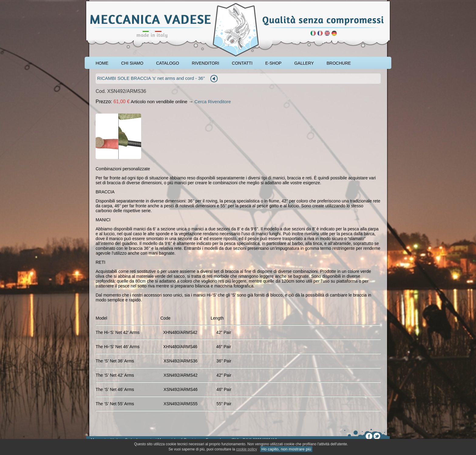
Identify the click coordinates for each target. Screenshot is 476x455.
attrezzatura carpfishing (101, 2)
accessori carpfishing (110, 2)
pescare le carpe (92, 2)
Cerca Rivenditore (213, 102)
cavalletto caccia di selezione (134, 2)
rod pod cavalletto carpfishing (121, 2)
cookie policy (247, 449)
